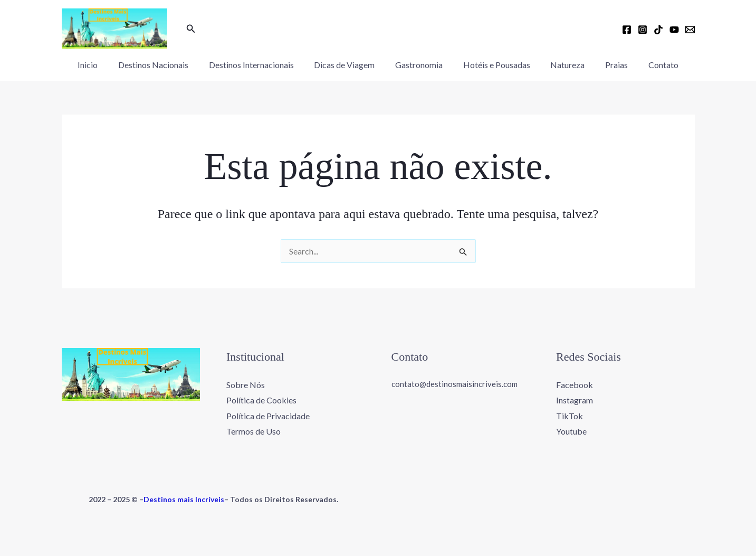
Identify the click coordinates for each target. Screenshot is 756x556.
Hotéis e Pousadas (493, 65)
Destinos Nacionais (164, 65)
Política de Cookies (261, 400)
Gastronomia (419, 65)
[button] (191, 29)
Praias (606, 65)
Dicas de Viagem (348, 65)
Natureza (561, 65)
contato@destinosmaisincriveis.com (454, 383)
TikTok (570, 416)
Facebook (575, 384)
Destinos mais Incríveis (184, 499)
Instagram (575, 400)
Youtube (571, 431)
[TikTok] (658, 30)
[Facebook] (627, 30)
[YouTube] (674, 30)
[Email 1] (690, 30)
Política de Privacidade (268, 416)
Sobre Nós (246, 384)
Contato (649, 65)
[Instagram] (643, 30)
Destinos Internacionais (258, 65)
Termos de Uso (253, 431)
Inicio (102, 65)
